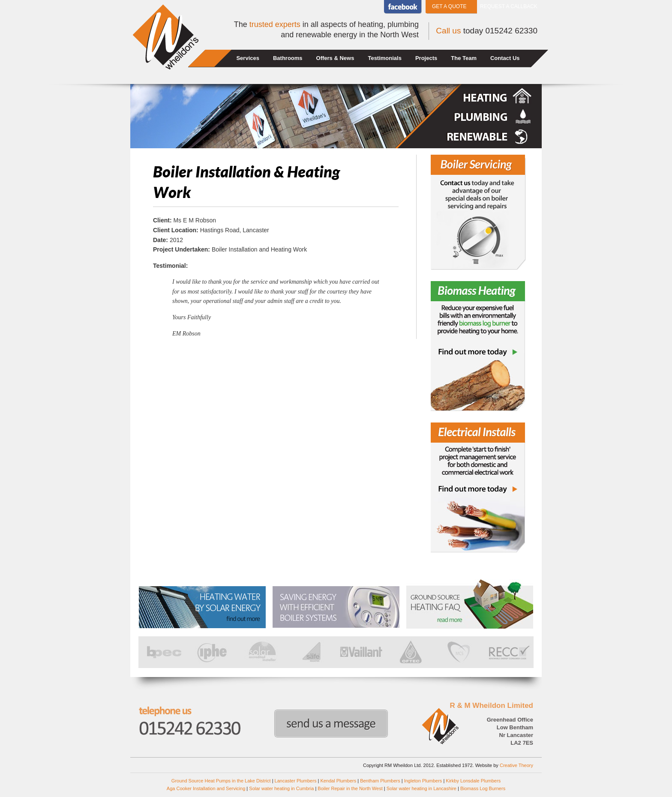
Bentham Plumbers (380, 781)
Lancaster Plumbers (296, 781)
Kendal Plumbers (338, 781)
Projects (426, 58)
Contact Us (505, 58)
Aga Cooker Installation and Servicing (206, 788)
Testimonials (385, 58)
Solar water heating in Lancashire (421, 788)
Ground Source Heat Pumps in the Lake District (221, 781)
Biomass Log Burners (483, 788)
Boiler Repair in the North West (350, 788)
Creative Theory (516, 765)
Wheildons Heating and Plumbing (165, 37)
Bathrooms (288, 58)
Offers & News (335, 58)
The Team (464, 58)
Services (248, 58)
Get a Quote (449, 6)
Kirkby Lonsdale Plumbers (473, 781)
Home (211, 58)
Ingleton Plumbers (423, 781)
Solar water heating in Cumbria (281, 788)
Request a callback (509, 6)
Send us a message (331, 724)
